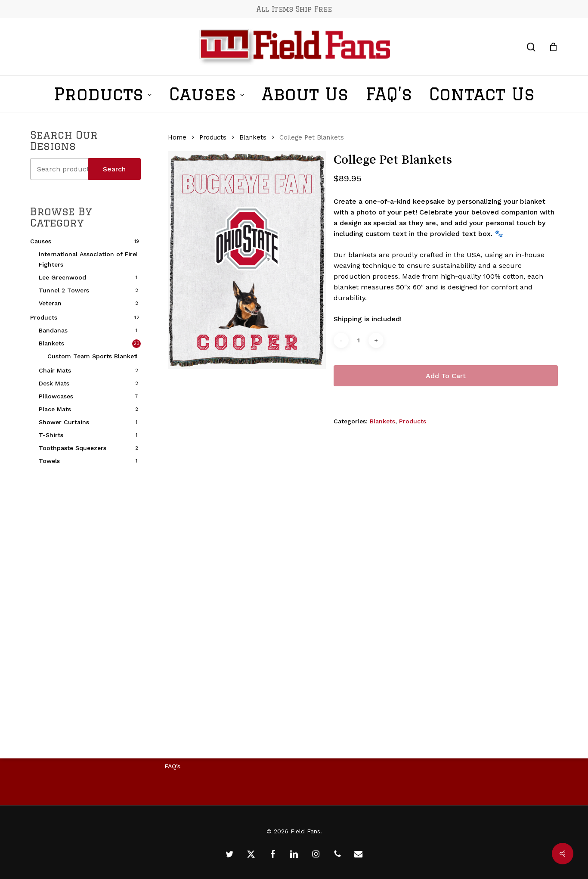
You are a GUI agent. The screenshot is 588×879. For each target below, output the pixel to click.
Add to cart (446, 376)
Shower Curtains (64, 422)
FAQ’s (173, 766)
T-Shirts (51, 435)
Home (177, 137)
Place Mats (55, 409)
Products (44, 317)
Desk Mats (54, 383)
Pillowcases (56, 396)
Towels (49, 461)
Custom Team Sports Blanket (92, 356)
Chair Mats (55, 370)
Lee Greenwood (62, 277)
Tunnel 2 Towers (64, 290)
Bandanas (53, 330)
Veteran (50, 303)
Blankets (51, 343)
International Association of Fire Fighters (87, 259)
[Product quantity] (359, 340)
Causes (41, 241)
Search (114, 169)
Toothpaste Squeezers (73, 448)
